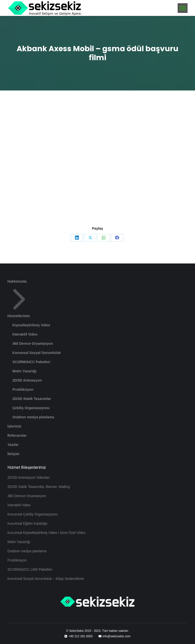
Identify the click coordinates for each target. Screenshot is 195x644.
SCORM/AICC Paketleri (31, 362)
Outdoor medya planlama (33, 417)
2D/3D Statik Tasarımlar (32, 399)
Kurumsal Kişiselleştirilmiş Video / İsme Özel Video (47, 533)
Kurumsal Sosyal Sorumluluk (37, 353)
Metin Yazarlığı (24, 371)
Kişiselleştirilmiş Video (31, 325)
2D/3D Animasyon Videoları (29, 477)
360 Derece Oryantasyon (33, 343)
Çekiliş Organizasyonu (31, 408)
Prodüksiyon (23, 389)
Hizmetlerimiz (19, 303)
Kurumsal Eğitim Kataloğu (27, 523)
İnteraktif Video (25, 334)
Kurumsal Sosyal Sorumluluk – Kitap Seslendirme (46, 579)
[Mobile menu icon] (183, 8)
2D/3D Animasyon (27, 380)
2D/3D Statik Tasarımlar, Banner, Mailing (39, 487)
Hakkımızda (17, 281)
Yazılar (13, 445)
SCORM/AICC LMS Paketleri (30, 569)
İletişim (13, 454)
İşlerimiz (14, 426)
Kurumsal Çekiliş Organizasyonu (32, 514)
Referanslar (17, 435)
